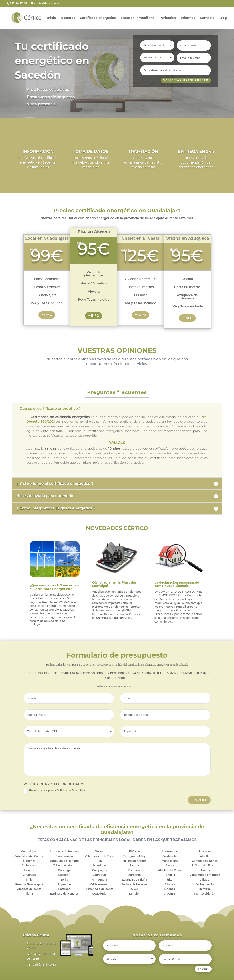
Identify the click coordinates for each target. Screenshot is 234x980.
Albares (170, 884)
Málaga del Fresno (205, 865)
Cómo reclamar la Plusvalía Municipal (114, 584)
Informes (188, 18)
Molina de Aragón (135, 861)
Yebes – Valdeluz (64, 865)
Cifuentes (29, 875)
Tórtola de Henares (134, 884)
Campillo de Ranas (205, 861)
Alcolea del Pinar (170, 870)
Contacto (207, 18)
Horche (29, 870)
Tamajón (135, 894)
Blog (223, 18)
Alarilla (205, 856)
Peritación (168, 18)
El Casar (135, 851)
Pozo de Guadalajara (29, 884)
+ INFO (47, 315)
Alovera (99, 851)
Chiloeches (29, 865)
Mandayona (170, 861)
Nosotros (68, 18)
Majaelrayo (205, 851)
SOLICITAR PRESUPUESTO (185, 80)
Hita (170, 880)
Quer (135, 889)
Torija (64, 880)
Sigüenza (29, 861)
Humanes (135, 875)
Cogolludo (99, 894)
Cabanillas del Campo (29, 856)
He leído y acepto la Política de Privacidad (55, 791)
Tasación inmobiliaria (138, 18)
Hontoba (205, 889)
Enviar (199, 800)
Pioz (99, 861)
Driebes (170, 889)
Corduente (170, 856)
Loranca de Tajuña (135, 880)
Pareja (170, 865)
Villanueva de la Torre (99, 856)
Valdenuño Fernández (205, 875)
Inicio (51, 18)
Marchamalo (64, 856)
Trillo (29, 880)
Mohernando (205, 884)
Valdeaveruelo (100, 884)
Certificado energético (98, 18)
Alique (205, 880)
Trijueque (64, 884)
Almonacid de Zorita (100, 889)
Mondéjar (99, 865)
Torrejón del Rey (134, 856)
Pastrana (64, 889)
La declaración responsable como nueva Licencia (177, 584)
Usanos (205, 870)
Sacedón (64, 875)
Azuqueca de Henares (64, 851)
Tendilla (170, 875)
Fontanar (134, 870)
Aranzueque (170, 851)
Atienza (170, 894)
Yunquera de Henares (64, 861)
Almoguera (99, 880)
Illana (29, 894)
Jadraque (100, 875)
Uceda (135, 865)
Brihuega (64, 870)
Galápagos (99, 870)
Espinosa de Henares (64, 894)
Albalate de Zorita (29, 889)
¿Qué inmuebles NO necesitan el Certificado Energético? (54, 587)
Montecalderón (205, 894)
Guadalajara (29, 851)
